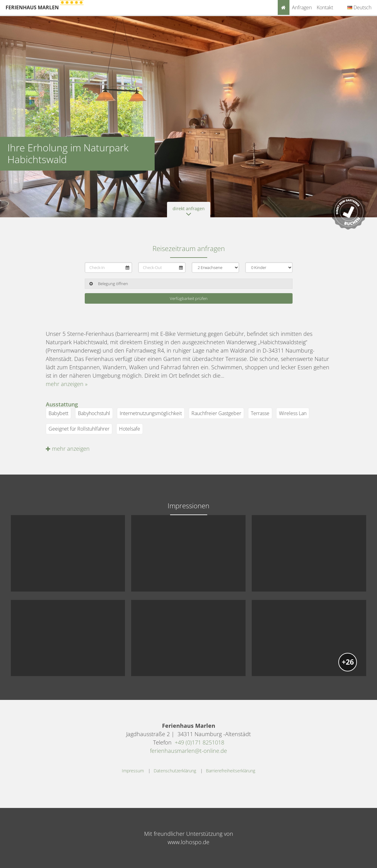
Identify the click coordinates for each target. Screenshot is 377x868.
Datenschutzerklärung (175, 771)
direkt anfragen (189, 211)
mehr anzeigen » (67, 384)
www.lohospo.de (189, 842)
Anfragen (302, 7)
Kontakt (325, 7)
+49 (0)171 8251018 (199, 742)
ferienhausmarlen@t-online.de (189, 751)
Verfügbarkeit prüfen (189, 298)
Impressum (133, 771)
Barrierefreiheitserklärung (231, 771)
